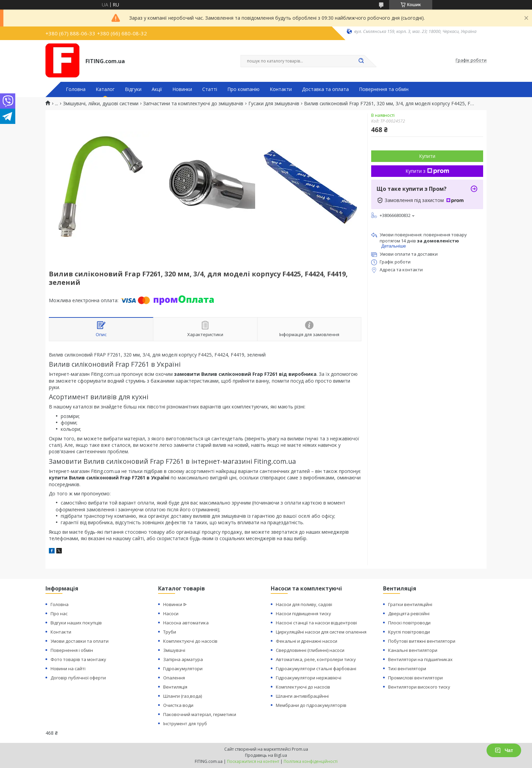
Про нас (59, 614)
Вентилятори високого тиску (419, 687)
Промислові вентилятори (415, 678)
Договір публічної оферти (78, 678)
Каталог (105, 89)
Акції (157, 89)
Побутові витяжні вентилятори (422, 641)
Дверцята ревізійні (409, 614)
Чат (504, 750)
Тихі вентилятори (407, 669)
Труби (170, 632)
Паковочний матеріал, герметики (200, 714)
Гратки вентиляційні (410, 604)
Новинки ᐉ (175, 604)
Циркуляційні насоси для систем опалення (321, 632)
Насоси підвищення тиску (303, 614)
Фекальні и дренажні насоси (307, 641)
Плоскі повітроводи (409, 623)
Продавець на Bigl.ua (266, 755)
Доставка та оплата (325, 89)
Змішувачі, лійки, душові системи (101, 104)
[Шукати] (361, 61)
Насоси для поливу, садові (304, 604)
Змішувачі (174, 650)
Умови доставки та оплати (80, 641)
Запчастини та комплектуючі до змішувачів (193, 104)
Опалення (174, 678)
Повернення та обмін (384, 89)
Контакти (281, 89)
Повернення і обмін (72, 650)
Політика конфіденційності (311, 761)
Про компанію (243, 89)
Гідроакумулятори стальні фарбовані (316, 669)
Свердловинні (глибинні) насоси (310, 650)
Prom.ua (300, 749)
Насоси (171, 614)
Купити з (427, 171)
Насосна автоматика (186, 623)
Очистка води (178, 705)
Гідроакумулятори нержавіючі (309, 678)
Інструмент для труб (185, 724)
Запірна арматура (183, 659)
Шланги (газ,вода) (183, 696)
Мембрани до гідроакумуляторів (311, 705)
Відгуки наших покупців (76, 623)
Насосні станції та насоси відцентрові (316, 623)
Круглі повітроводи (409, 632)
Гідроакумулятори (183, 669)
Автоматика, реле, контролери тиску (316, 659)
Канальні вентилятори (413, 650)
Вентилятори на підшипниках (420, 659)
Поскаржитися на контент (253, 761)
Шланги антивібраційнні (302, 696)
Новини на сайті (68, 669)
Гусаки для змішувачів (274, 104)
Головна (76, 89)
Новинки (182, 89)
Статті (210, 89)
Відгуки (133, 89)
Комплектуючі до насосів (190, 641)
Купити (427, 156)
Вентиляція (175, 687)
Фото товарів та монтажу (78, 659)
